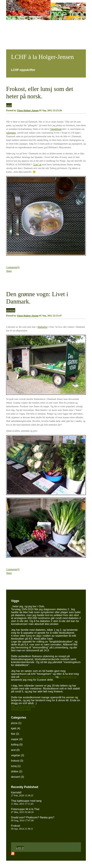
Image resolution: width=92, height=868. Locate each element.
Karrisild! (22, 794)
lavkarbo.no (48, 677)
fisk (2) (15, 734)
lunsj (9, 105)
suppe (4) (17, 739)
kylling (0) (17, 744)
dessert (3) (18, 777)
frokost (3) (17, 761)
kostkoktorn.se (68, 677)
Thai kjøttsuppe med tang (26, 802)
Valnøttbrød (56, 129)
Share (9, 271)
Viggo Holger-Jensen (28, 110)
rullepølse (11, 133)
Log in (20, 848)
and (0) (15, 750)
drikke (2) (17, 771)
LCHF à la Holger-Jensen (42, 57)
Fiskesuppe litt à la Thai (25, 811)
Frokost (22, 827)
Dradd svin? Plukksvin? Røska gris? (33, 819)
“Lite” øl (37, 164)
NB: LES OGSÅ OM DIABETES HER (23, 708)
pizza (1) (16, 723)
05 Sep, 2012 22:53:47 (51, 316)
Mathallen (43, 327)
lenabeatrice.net (30, 677)
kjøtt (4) (16, 728)
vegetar (11, 310)
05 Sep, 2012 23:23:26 (51, 110)
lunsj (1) (16, 766)
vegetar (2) (18, 755)
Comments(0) (13, 267)
